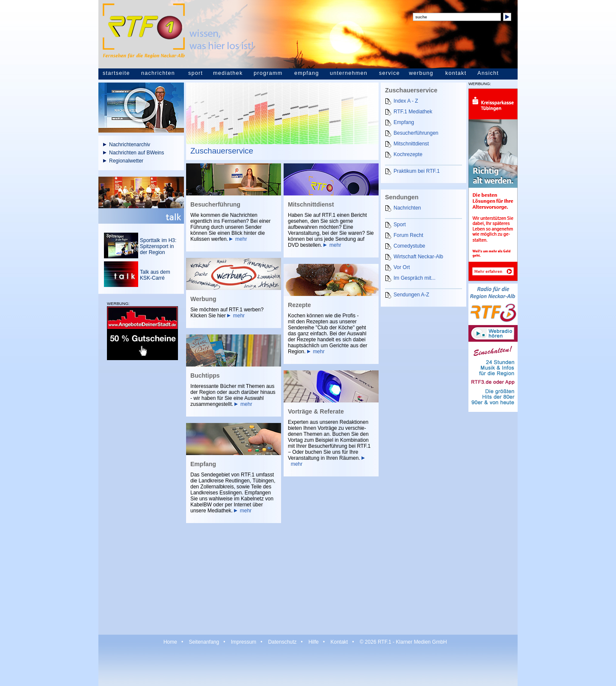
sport (195, 73)
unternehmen (349, 73)
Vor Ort (402, 267)
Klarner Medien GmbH (421, 642)
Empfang (404, 122)
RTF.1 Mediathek (413, 112)
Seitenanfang (204, 642)
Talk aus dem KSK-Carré (155, 275)
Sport (400, 225)
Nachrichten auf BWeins (137, 153)
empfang (307, 73)
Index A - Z (406, 101)
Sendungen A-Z (411, 295)
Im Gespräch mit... (415, 278)
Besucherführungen (416, 133)
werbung (421, 73)
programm (268, 73)
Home (170, 642)
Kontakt (339, 642)
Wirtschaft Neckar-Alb (418, 257)
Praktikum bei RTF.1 (417, 171)
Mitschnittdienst (411, 144)
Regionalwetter (126, 161)
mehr (241, 239)
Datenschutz (283, 642)
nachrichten (158, 73)
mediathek (228, 73)
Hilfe (314, 642)
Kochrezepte (408, 154)
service (389, 73)
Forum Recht (408, 235)
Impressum (244, 642)
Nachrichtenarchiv (130, 145)
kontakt (456, 73)
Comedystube (409, 246)
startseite (116, 73)
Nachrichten (407, 208)
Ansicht (488, 73)
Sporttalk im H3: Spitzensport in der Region (158, 246)
